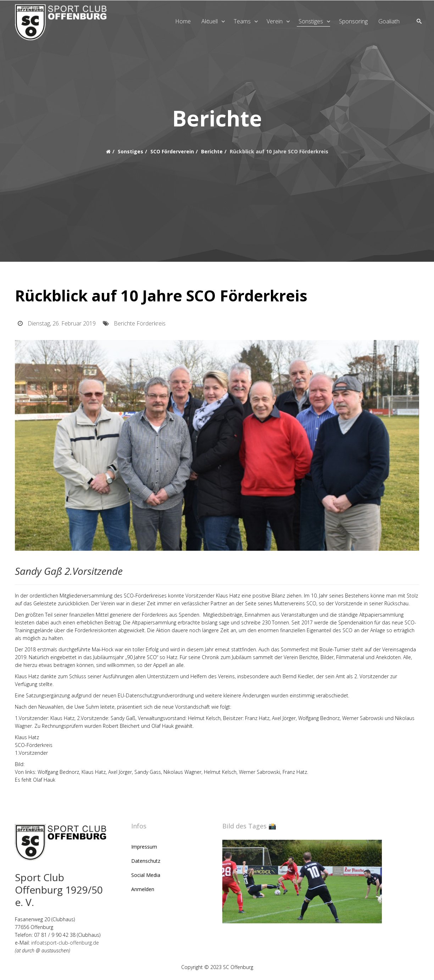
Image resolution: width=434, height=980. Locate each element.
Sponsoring (353, 21)
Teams (242, 21)
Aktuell (210, 21)
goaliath (389, 21)
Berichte (212, 151)
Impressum (144, 848)
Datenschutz (146, 863)
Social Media (146, 877)
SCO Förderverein (172, 151)
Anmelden (143, 891)
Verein (275, 21)
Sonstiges (311, 21)
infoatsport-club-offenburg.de (65, 944)
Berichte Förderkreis (140, 325)
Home (183, 21)
